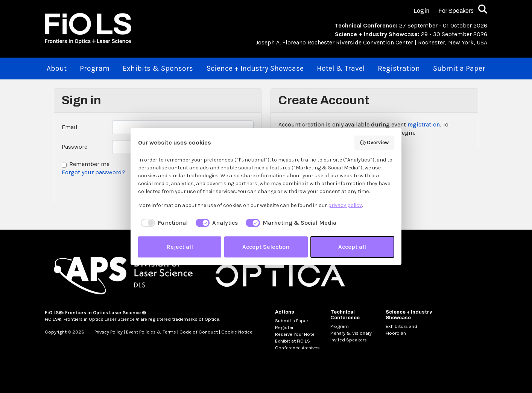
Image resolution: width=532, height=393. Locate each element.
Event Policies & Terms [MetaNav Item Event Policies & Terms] (151, 332)
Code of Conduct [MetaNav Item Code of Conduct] (199, 332)
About (57, 68)
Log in (421, 11)
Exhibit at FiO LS (293, 341)
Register (284, 327)
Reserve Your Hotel (295, 334)
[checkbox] (163, 223)
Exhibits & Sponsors (158, 68)
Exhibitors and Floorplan (401, 330)
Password (75, 147)
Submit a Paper (459, 68)
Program (95, 68)
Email (70, 127)
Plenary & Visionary (351, 333)
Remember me (89, 164)
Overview (374, 143)
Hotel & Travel (341, 68)
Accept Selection (266, 247)
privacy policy (345, 205)
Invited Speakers (349, 340)
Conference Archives (297, 348)
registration (424, 124)
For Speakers (456, 11)
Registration (399, 68)
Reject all (180, 247)
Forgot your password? (93, 172)
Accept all (352, 247)
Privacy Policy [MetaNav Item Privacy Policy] (109, 332)
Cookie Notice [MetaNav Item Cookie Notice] (237, 332)
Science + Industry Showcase (255, 68)
